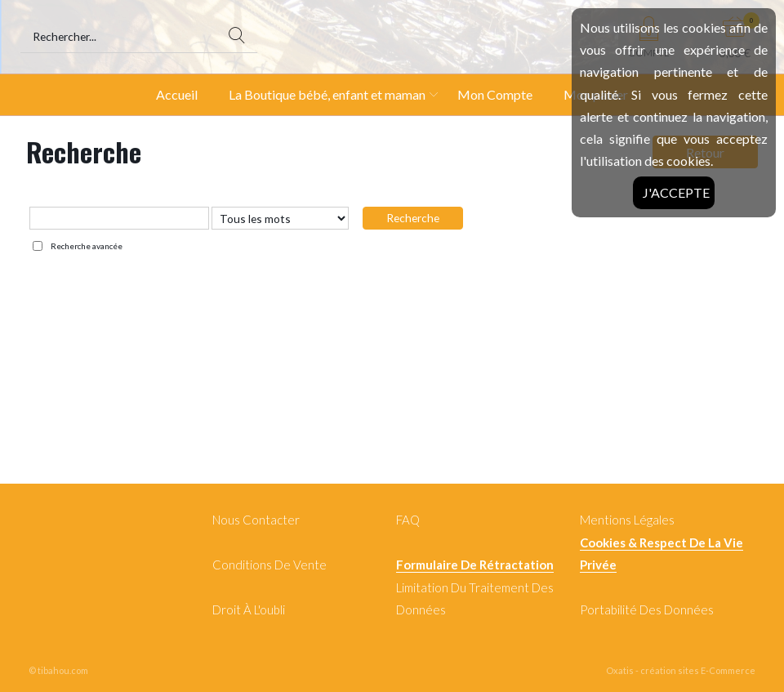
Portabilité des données (647, 609)
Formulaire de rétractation (475, 565)
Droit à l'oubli (249, 609)
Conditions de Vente (269, 565)
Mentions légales (627, 520)
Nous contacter (256, 520)
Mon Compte (495, 94)
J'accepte (676, 192)
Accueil (177, 94)
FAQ (408, 520)
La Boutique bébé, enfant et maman (327, 94)
